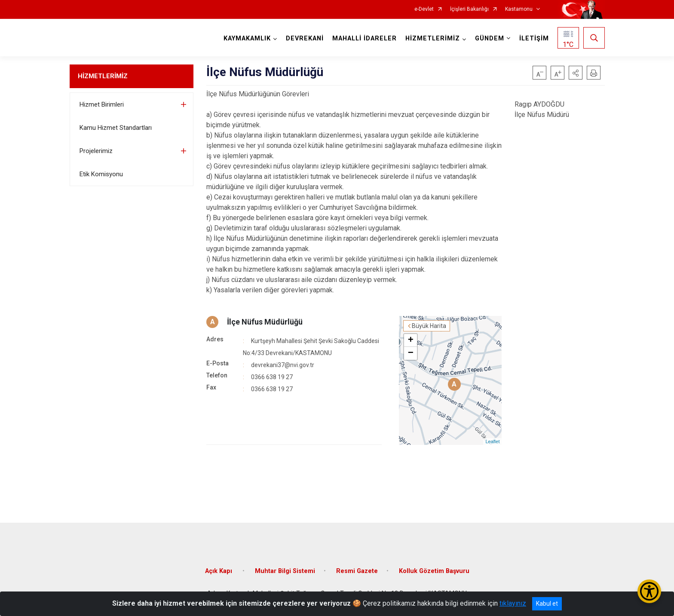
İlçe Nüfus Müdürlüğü (265, 322)
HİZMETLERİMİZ (103, 76)
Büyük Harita (429, 326)
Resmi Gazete (357, 571)
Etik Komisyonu (101, 174)
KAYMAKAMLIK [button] (247, 38)
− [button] (411, 353)
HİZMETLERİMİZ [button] (433, 38)
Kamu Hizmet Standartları (116, 128)
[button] (576, 73)
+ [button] (411, 340)
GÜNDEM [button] (490, 38)
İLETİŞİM (534, 38)
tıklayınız (513, 603)
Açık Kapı (219, 571)
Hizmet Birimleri (102, 104)
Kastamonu (519, 9)
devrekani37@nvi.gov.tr (283, 365)
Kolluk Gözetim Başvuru (434, 571)
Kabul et (547, 604)
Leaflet (492, 441)
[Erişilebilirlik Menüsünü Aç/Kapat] (649, 591)
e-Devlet (424, 9)
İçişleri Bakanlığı (469, 9)
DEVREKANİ (305, 38)
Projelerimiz (96, 151)
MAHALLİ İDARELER (365, 38)
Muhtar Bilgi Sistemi (285, 571)
